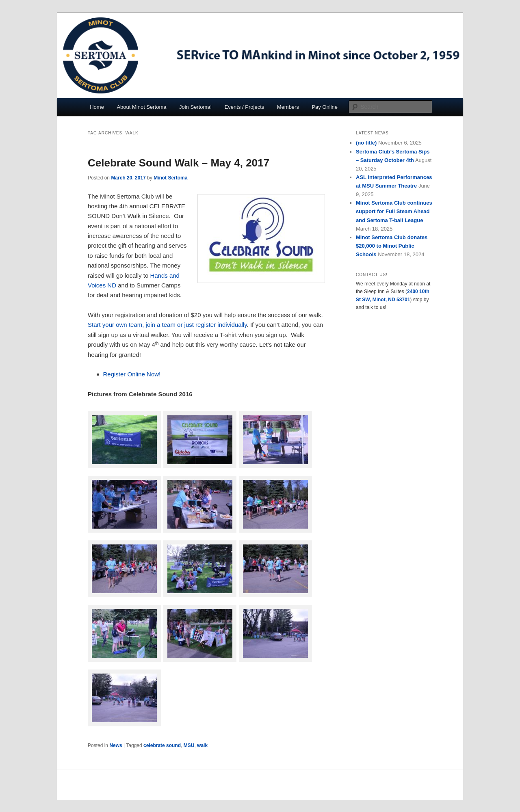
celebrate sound (162, 745)
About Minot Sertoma (141, 107)
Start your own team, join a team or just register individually (167, 325)
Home (97, 107)
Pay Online (325, 107)
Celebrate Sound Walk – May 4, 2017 (179, 163)
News (116, 745)
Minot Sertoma (170, 178)
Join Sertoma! (195, 107)
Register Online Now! (132, 374)
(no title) (366, 143)
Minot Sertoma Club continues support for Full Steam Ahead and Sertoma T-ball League (394, 211)
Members (288, 107)
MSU (189, 745)
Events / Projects (245, 107)
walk (202, 745)
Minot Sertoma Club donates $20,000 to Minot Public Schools (392, 246)
